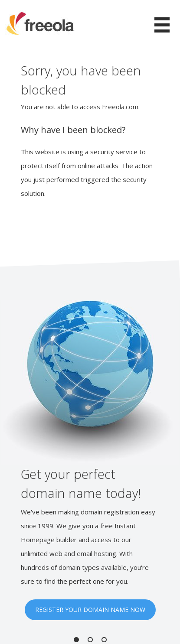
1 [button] (76, 640)
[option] (90, 460)
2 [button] (90, 640)
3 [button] (104, 640)
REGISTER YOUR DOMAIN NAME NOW (90, 610)
